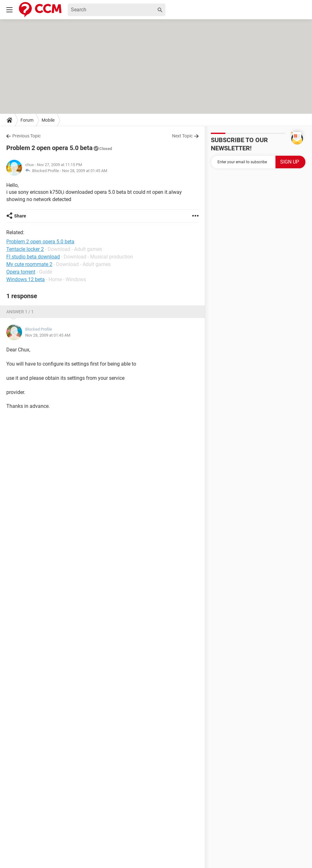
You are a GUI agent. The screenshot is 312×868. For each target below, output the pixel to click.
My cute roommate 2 (29, 264)
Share (20, 216)
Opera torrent (21, 272)
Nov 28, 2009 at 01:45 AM (85, 171)
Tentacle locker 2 (25, 249)
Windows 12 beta (26, 279)
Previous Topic (26, 136)
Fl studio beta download (33, 257)
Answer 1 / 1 (20, 312)
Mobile (48, 120)
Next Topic (182, 136)
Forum (27, 120)
